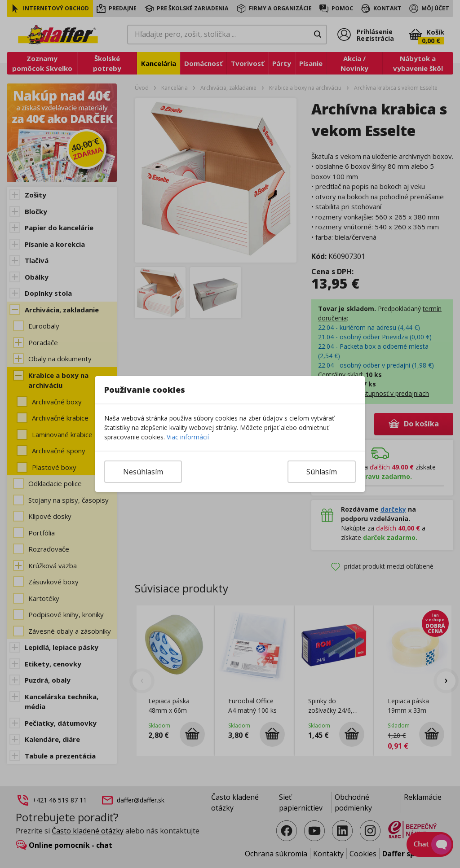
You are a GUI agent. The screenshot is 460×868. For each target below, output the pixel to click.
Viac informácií (188, 437)
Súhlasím (322, 472)
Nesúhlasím (143, 472)
